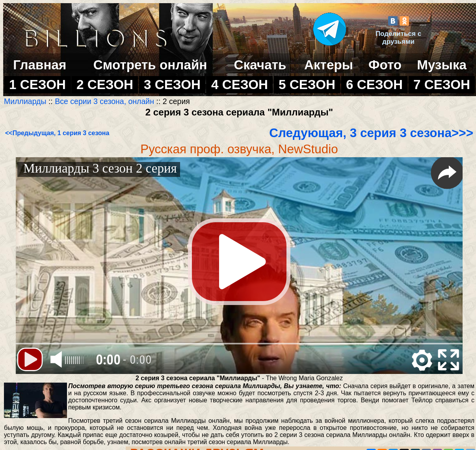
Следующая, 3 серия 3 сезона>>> (371, 133)
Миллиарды (26, 101)
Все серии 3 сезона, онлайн (104, 101)
